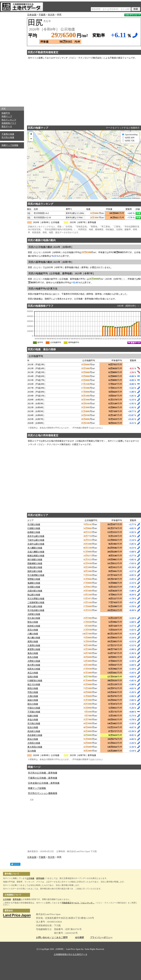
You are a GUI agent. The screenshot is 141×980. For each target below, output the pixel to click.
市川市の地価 (8, 137)
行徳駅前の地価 (35, 681)
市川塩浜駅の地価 (36, 610)
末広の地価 (33, 673)
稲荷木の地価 (34, 669)
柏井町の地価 (34, 626)
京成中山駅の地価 (36, 544)
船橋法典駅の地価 (36, 556)
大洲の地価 (33, 696)
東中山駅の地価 (35, 606)
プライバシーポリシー (101, 938)
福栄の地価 (33, 700)
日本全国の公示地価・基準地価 (44, 783)
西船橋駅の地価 (35, 563)
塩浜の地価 (33, 727)
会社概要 (79, 938)
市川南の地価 (34, 724)
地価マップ (7, 116)
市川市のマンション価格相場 (43, 793)
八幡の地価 (33, 634)
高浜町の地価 (34, 731)
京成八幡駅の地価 (36, 552)
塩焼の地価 (33, 677)
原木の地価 (33, 657)
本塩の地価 (33, 720)
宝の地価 (32, 751)
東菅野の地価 (34, 649)
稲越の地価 (33, 716)
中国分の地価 (34, 708)
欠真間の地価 (34, 645)
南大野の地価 (34, 665)
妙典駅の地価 (34, 532)
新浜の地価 (33, 739)
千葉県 (42, 15)
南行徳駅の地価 (35, 560)
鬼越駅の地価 (34, 583)
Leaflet (114, 198)
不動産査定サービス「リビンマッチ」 (78, 903)
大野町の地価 (34, 661)
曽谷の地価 (33, 622)
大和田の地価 (34, 743)
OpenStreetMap (125, 198)
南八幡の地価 (34, 638)
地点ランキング (9, 120)
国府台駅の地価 (35, 571)
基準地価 (40, 878)
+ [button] (31, 134)
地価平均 (6, 113)
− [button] (31, 139)
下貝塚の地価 (34, 712)
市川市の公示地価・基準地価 (43, 773)
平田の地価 (33, 692)
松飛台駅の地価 (35, 567)
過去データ (7, 126)
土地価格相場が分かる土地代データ (70, 954)
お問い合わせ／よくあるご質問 (52, 938)
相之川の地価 (34, 684)
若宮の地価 (33, 630)
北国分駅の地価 (35, 591)
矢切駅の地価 (34, 587)
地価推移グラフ (9, 123)
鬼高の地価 (33, 653)
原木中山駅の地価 (36, 536)
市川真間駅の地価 (36, 575)
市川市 (51, 15)
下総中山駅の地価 (36, 540)
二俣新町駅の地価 (36, 603)
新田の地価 (33, 688)
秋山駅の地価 (34, 595)
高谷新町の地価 (35, 735)
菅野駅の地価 (34, 579)
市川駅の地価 (34, 524)
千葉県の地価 (8, 134)
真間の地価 (33, 642)
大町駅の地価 (34, 614)
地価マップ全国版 (10, 145)
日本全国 (32, 15)
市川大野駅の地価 (36, 599)
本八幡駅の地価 (35, 548)
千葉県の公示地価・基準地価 (43, 778)
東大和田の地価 (35, 747)
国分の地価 (33, 704)
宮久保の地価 (34, 618)
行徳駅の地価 (34, 528)
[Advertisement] (12, 59)
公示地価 (30, 878)
